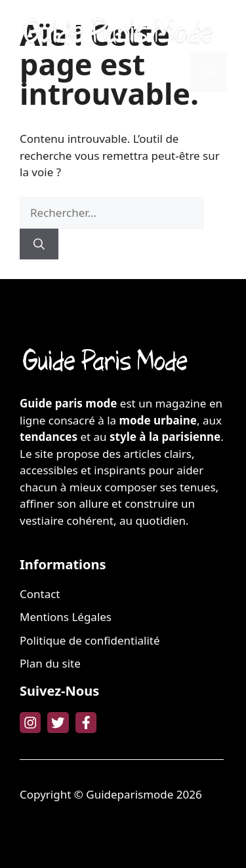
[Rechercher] (39, 244)
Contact (40, 594)
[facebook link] (86, 723)
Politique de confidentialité (90, 640)
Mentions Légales (66, 617)
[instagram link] (30, 723)
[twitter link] (58, 723)
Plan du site (50, 663)
